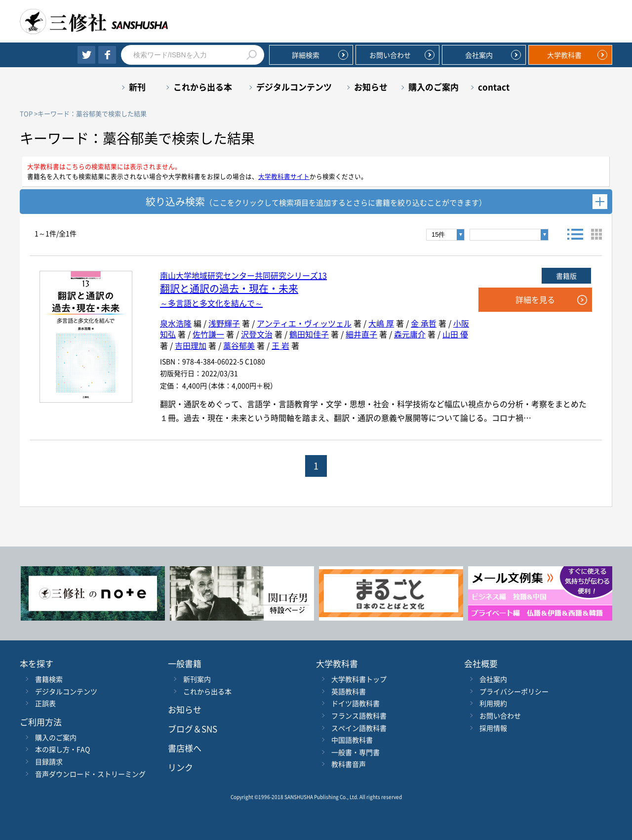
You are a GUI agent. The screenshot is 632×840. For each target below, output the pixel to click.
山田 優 (455, 334)
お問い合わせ (390, 55)
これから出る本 (203, 87)
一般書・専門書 (355, 752)
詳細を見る (535, 299)
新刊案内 (197, 679)
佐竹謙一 (208, 334)
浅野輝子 (224, 323)
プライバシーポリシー (514, 691)
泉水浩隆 (176, 323)
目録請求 (49, 761)
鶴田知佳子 (309, 334)
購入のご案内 (434, 87)
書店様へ (185, 748)
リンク (180, 767)
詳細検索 (306, 55)
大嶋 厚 (381, 323)
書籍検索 (49, 679)
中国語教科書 (352, 740)
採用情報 (493, 728)
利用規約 (493, 703)
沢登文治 (257, 334)
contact (494, 87)
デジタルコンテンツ (294, 87)
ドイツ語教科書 (355, 703)
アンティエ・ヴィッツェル (304, 323)
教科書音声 (349, 764)
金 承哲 (424, 323)
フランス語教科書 (359, 715)
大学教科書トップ (359, 679)
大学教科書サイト (284, 176)
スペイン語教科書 (359, 728)
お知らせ (371, 87)
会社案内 (479, 55)
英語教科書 (349, 691)
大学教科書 (564, 55)
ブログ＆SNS (193, 729)
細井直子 (361, 334)
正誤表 (45, 703)
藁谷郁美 (239, 345)
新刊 (137, 87)
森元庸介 (410, 334)
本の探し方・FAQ (62, 749)
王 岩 (280, 345)
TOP (26, 113)
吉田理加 (191, 345)
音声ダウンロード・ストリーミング (90, 774)
